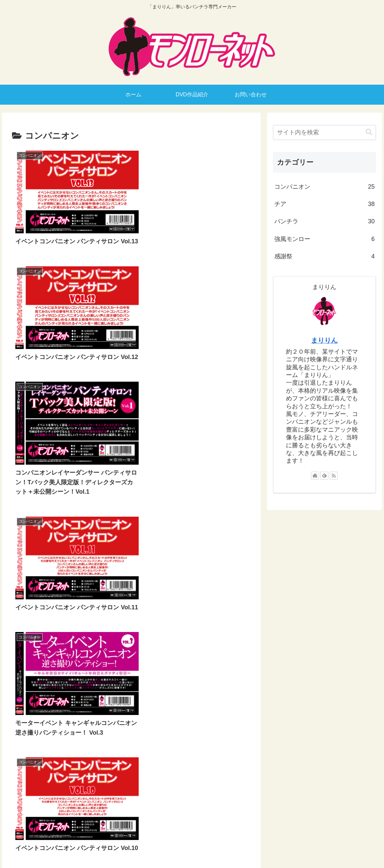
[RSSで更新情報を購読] (334, 476)
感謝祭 (324, 256)
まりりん (324, 340)
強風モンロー (324, 239)
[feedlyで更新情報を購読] (324, 476)
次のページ (131, 761)
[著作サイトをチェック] (315, 476)
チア (324, 204)
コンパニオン (324, 187)
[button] (369, 132)
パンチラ (324, 221)
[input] (324, 132)
